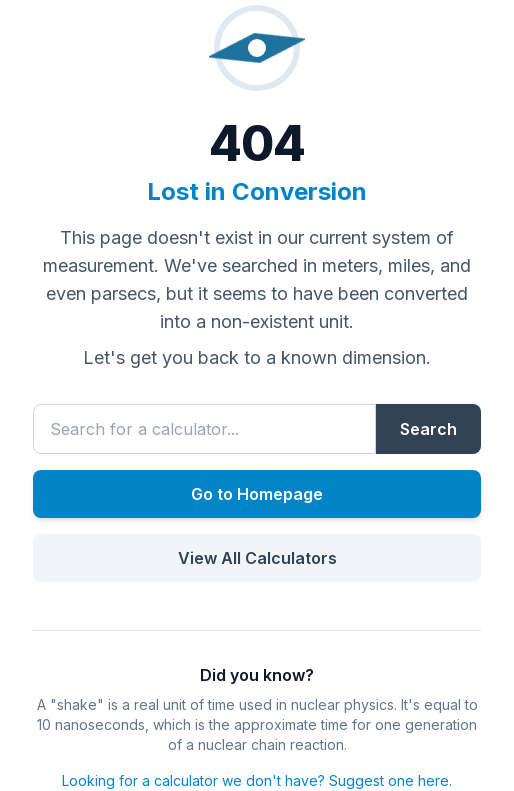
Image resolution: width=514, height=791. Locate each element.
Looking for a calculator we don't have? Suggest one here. (257, 780)
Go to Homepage (257, 494)
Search (428, 429)
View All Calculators (257, 558)
